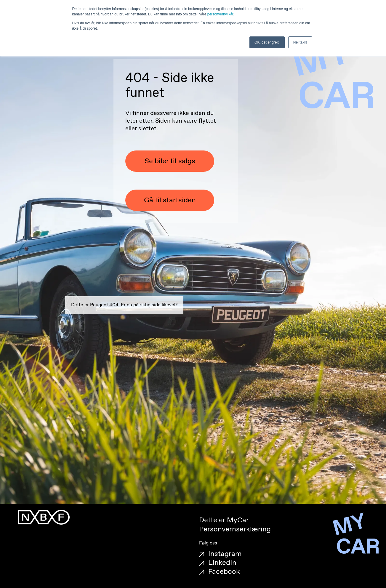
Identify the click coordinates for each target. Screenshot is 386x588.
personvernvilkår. (221, 14)
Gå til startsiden (170, 200)
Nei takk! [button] (300, 42)
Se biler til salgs (170, 161)
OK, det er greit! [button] (267, 42)
